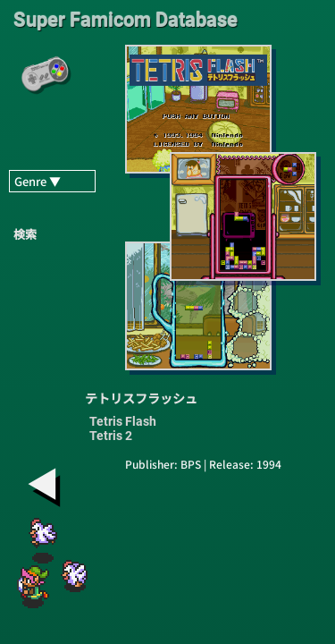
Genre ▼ (38, 181)
